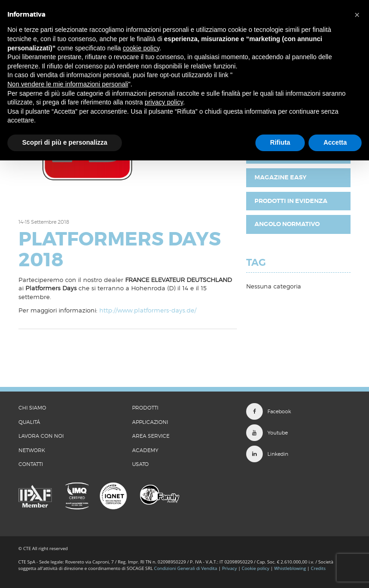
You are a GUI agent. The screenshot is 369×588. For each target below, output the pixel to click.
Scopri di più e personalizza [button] (65, 142)
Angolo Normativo (287, 224)
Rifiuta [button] (280, 142)
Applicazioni (150, 422)
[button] (357, 15)
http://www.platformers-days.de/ (148, 310)
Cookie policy (255, 568)
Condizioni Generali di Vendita (186, 568)
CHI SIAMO (32, 408)
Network (32, 450)
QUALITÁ (29, 422)
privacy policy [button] (164, 102)
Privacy (230, 568)
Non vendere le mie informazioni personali (68, 84)
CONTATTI (31, 464)
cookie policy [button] (141, 48)
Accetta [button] (335, 142)
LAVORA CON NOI (41, 436)
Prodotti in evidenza (291, 201)
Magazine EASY (281, 177)
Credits (318, 568)
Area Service (151, 436)
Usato (140, 464)
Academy (145, 450)
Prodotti (145, 408)
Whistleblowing (290, 568)
